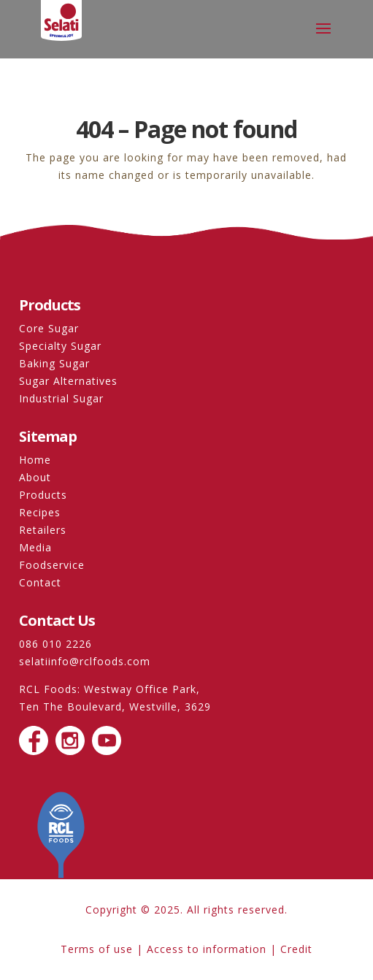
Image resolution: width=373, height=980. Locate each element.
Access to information (207, 949)
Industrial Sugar (61, 398)
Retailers (43, 530)
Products (43, 495)
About (35, 477)
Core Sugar (49, 328)
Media (35, 547)
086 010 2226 (55, 644)
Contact (40, 582)
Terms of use (97, 949)
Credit (296, 949)
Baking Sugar (54, 363)
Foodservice (52, 565)
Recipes (40, 512)
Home (35, 460)
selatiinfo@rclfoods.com (85, 661)
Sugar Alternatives (68, 381)
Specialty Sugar (60, 346)
